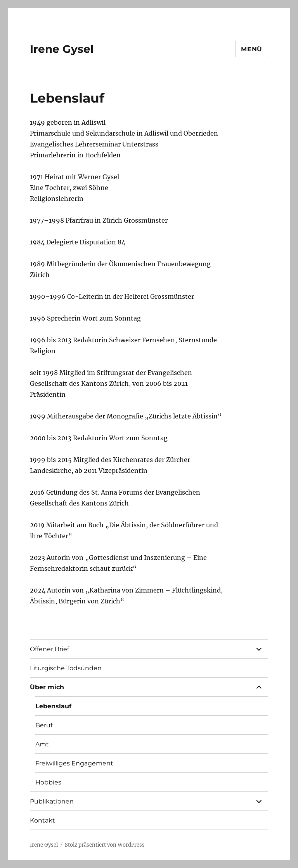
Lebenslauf (53, 706)
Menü (252, 49)
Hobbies (48, 782)
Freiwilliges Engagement (74, 763)
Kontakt (42, 820)
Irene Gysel (62, 49)
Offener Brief (49, 649)
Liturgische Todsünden (66, 668)
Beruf (44, 725)
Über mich (47, 687)
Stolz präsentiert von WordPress (105, 845)
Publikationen (52, 801)
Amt (42, 744)
